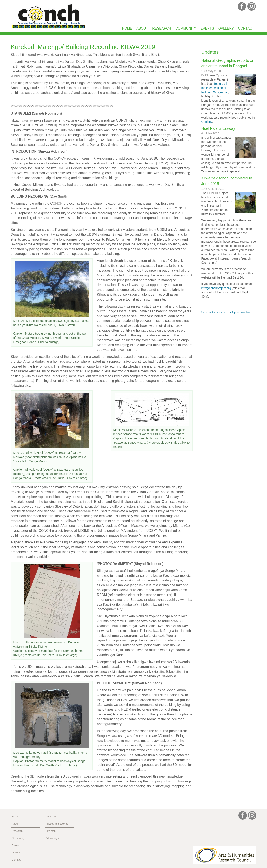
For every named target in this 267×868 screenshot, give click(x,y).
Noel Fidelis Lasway (218, 128)
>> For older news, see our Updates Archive (226, 312)
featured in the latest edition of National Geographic (215, 88)
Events (207, 28)
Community (186, 28)
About (142, 28)
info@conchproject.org (216, 288)
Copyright (51, 817)
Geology (207, 122)
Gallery (226, 28)
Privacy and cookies (57, 824)
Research (162, 28)
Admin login (52, 838)
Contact (246, 28)
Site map (51, 831)
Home (127, 28)
